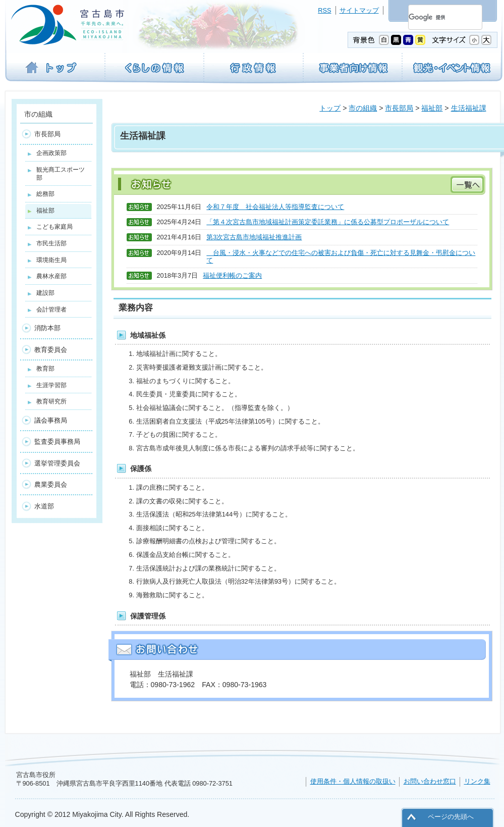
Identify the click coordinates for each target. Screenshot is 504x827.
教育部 (45, 369)
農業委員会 (51, 484)
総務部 (45, 194)
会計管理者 (51, 309)
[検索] (433, 17)
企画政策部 (51, 153)
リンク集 (477, 781)
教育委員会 (51, 350)
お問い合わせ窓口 (430, 781)
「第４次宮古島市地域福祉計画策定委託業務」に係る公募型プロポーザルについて (328, 222)
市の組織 (363, 108)
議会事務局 (51, 420)
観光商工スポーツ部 (61, 174)
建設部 (45, 293)
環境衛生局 (51, 260)
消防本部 (47, 328)
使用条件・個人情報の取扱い (353, 781)
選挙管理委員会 (57, 463)
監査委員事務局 (57, 442)
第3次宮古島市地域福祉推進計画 (254, 237)
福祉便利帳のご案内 (232, 275)
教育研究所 (51, 401)
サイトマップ (359, 10)
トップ (330, 108)
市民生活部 (51, 243)
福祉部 (432, 108)
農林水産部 (51, 276)
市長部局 (399, 108)
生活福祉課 (469, 108)
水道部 (44, 506)
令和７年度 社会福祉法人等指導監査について (275, 207)
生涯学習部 (51, 385)
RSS (324, 10)
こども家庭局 (54, 227)
